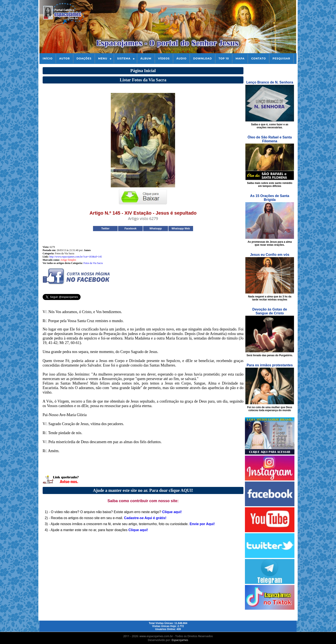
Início (48, 58)
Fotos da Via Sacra (93, 263)
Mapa (240, 58)
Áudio (181, 58)
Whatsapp (155, 229)
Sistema (124, 58)
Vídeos (164, 58)
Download (202, 58)
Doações (84, 58)
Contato (258, 58)
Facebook (130, 229)
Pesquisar (281, 58)
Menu (103, 58)
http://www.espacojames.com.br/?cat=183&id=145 (76, 257)
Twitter (105, 229)
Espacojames (180, 640)
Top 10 (224, 58)
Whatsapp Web (181, 229)
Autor (64, 58)
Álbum (146, 58)
